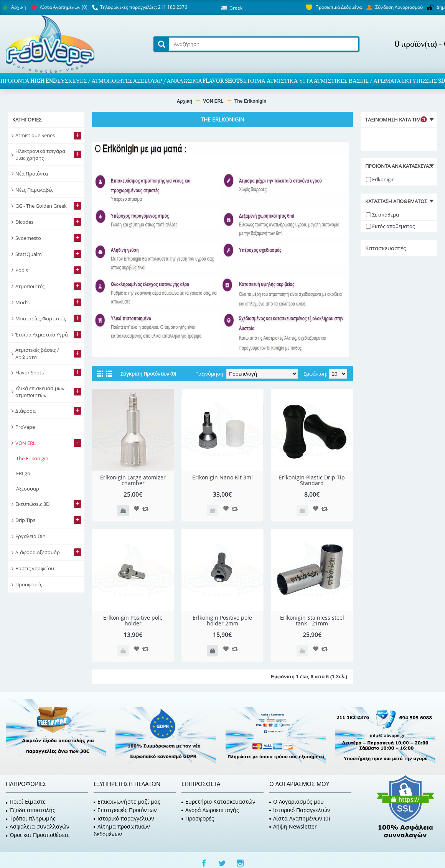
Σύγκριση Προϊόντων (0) (148, 374)
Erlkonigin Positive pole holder (133, 620)
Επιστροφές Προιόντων (125, 810)
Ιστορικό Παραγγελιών (300, 810)
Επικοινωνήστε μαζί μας (127, 802)
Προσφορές (198, 818)
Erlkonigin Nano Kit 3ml (222, 477)
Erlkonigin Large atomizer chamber (133, 480)
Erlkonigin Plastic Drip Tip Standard (312, 480)
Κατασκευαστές (386, 248)
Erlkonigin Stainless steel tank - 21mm (312, 620)
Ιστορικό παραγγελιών (124, 818)
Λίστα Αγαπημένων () (300, 818)
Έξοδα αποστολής (30, 810)
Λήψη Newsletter (293, 826)
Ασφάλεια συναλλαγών (38, 826)
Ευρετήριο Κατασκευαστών (218, 802)
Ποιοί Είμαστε (26, 802)
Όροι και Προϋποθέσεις (38, 835)
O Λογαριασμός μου (297, 802)
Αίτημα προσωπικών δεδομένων (122, 830)
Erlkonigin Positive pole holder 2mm (222, 620)
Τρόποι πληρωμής (31, 818)
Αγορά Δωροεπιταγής (210, 810)
